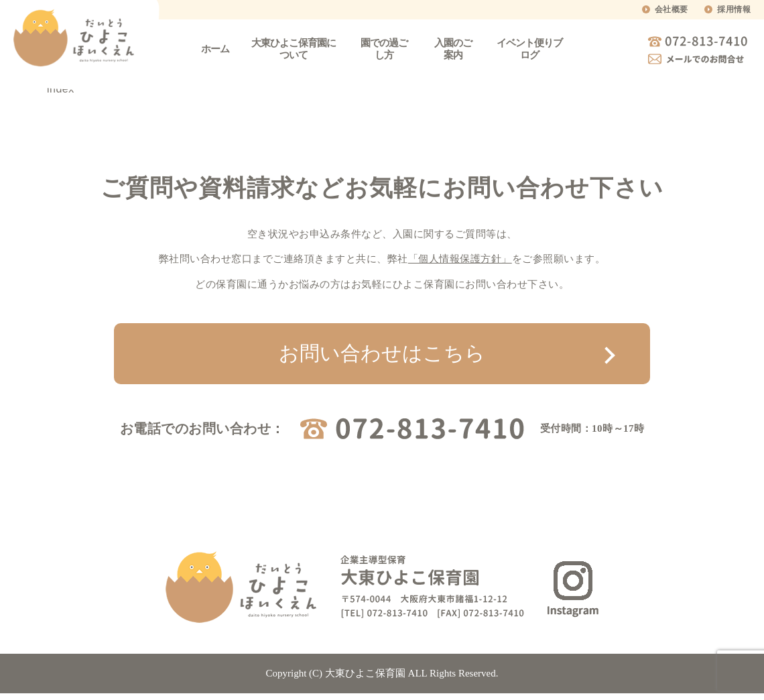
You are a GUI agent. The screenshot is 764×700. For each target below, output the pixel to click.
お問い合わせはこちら (382, 353)
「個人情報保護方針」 (460, 258)
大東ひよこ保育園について (294, 49)
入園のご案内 (453, 49)
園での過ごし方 (384, 49)
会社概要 (672, 9)
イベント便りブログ (529, 49)
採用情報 (734, 9)
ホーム (215, 49)
